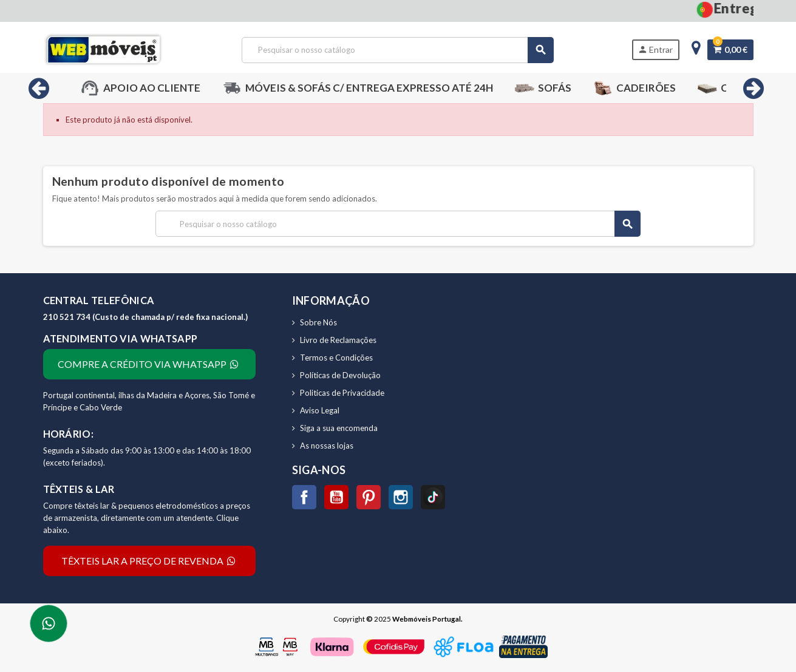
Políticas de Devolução (340, 375)
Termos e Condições (336, 358)
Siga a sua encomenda (339, 428)
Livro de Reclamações (338, 340)
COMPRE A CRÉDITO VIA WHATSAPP (149, 364)
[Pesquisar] (397, 50)
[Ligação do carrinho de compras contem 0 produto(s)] (730, 50)
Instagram (401, 497)
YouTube (336, 497)
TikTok (433, 497)
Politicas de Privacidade (342, 393)
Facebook (304, 497)
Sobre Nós (318, 322)
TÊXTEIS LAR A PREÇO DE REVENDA (149, 561)
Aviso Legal (320, 410)
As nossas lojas (327, 446)
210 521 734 (68, 317)
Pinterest (369, 497)
